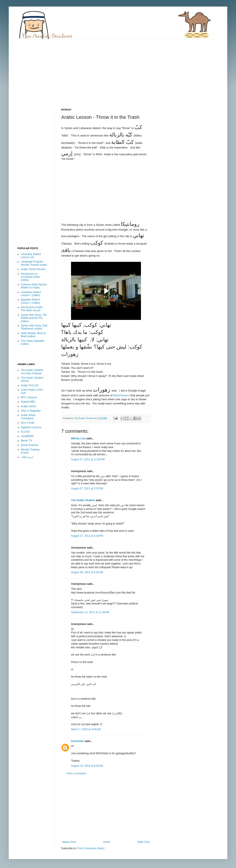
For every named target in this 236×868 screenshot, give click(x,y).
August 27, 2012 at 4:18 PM (87, 536)
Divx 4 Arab (27, 423)
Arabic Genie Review (33, 269)
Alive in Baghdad (31, 411)
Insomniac (77, 741)
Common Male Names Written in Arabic (34, 286)
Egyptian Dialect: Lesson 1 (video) (31, 301)
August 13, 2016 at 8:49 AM (87, 766)
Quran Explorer (30, 445)
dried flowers (121, 395)
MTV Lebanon (29, 397)
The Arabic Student (83, 500)
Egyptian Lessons (31, 427)
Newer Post (69, 842)
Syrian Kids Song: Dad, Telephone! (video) (34, 327)
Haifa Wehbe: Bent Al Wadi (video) (33, 335)
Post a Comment (76, 773)
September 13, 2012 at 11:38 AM (90, 612)
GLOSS (25, 432)
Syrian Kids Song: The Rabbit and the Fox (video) (34, 318)
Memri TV (26, 441)
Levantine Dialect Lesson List (31, 256)
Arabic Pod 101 (30, 385)
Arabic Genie (28, 406)
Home (107, 842)
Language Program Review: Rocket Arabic (34, 263)
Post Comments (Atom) (91, 848)
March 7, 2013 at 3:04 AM (86, 729)
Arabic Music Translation (28, 417)
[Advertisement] (93, 70)
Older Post (143, 842)
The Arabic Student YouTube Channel (32, 372)
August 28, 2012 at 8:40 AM (87, 572)
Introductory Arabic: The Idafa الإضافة (32, 309)
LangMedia (27, 436)
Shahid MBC (28, 402)
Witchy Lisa (78, 438)
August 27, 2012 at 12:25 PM (88, 459)
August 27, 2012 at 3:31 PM (87, 488)
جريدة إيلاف (27, 457)
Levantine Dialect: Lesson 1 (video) (31, 294)
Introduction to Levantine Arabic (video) (30, 277)
